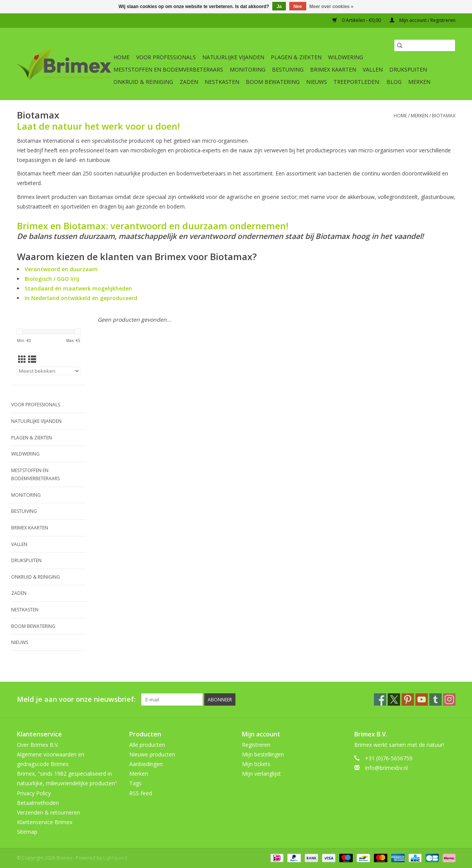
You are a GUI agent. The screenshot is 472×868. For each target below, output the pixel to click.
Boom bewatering (273, 82)
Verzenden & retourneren (48, 812)
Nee (298, 7)
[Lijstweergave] (32, 359)
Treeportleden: (357, 82)
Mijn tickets (256, 764)
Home (122, 57)
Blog (394, 82)
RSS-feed (141, 793)
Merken (419, 82)
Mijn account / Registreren (423, 20)
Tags (135, 783)
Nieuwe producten (152, 754)
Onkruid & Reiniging (143, 82)
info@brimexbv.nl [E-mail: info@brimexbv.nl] (386, 768)
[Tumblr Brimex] (435, 699)
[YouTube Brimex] (422, 699)
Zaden (189, 82)
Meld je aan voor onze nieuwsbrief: (76, 699)
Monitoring (248, 69)
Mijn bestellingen (263, 754)
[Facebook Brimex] (380, 699)
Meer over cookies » (331, 7)
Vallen (373, 69)
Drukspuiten (408, 69)
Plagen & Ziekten (296, 57)
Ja (279, 7)
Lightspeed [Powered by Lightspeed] (115, 858)
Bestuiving (288, 69)
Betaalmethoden (38, 803)
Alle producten (147, 745)
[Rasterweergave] (22, 359)
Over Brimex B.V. (38, 745)
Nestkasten (222, 82)
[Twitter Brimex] (394, 699)
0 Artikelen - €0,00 (357, 20)
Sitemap (27, 832)
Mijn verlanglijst (261, 774)
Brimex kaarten (333, 69)
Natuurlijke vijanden (233, 57)
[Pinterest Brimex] (408, 699)
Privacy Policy (34, 793)
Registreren (256, 745)
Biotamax (444, 116)
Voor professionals (166, 57)
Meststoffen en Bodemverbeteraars (168, 69)
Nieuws (317, 82)
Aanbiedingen (146, 764)
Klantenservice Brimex (45, 822)
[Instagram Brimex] (449, 699)
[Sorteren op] (49, 371)
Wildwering (346, 57)
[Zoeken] (425, 45)
